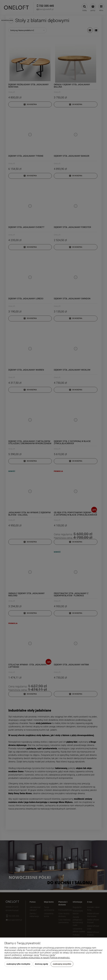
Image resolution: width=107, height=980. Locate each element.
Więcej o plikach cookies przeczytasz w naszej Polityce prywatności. (37, 958)
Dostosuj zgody (42, 964)
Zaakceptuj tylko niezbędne (18, 964)
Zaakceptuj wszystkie (62, 964)
